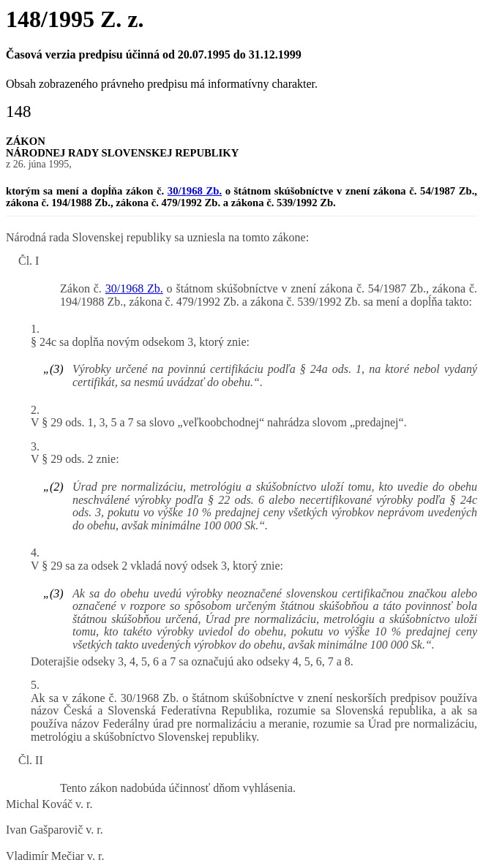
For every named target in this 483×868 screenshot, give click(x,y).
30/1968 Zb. (195, 191)
